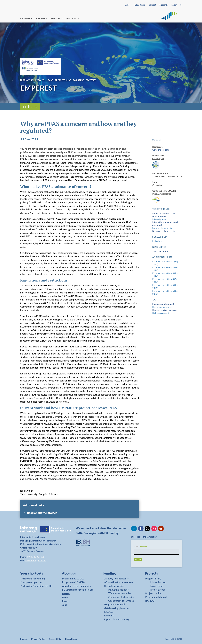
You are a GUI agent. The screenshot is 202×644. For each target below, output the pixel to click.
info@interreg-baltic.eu (35, 560)
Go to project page (161, 150)
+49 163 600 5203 (36, 557)
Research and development (165, 310)
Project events (157, 590)
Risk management (161, 313)
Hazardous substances (163, 307)
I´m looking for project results (36, 586)
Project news (157, 586)
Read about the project (42, 513)
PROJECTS (55, 19)
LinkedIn (156, 241)
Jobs (127, 5)
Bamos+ (152, 5)
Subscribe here (159, 251)
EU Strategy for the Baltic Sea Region (78, 592)
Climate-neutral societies (121, 597)
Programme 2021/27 (73, 579)
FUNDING (40, 19)
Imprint (24, 639)
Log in (174, 5)
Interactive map (158, 582)
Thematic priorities (114, 586)
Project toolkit (153, 593)
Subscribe (164, 5)
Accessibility (55, 639)
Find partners (139, 5)
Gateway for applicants (116, 579)
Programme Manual (114, 605)
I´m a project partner (31, 582)
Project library (153, 579)
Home (33, 107)
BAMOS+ (109, 616)
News (65, 598)
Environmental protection (164, 304)
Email (141, 547)
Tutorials (109, 612)
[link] (35, 574)
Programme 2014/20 (73, 582)
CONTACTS (71, 19)
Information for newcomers (118, 582)
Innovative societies (118, 590)
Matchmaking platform (116, 608)
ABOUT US (25, 19)
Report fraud (71, 639)
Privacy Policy (38, 639)
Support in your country (117, 619)
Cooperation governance (121, 601)
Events (66, 601)
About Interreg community (77, 586)
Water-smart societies (120, 593)
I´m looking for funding (33, 579)
